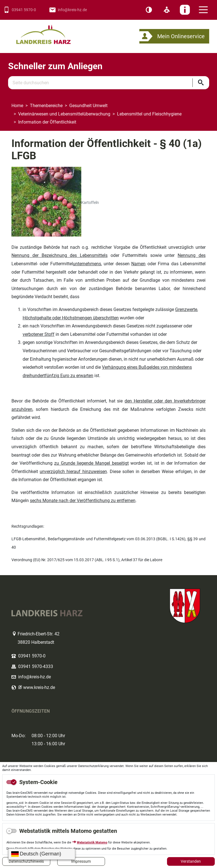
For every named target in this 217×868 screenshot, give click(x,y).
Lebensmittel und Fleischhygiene (149, 114)
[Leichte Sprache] (167, 10)
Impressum (81, 861)
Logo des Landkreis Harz (51, 32)
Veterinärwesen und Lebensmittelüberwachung (64, 114)
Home (17, 106)
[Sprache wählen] (42, 854)
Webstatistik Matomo (92, 842)
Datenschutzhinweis (26, 861)
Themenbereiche (46, 106)
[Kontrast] (149, 10)
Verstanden (191, 861)
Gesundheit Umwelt (88, 106)
